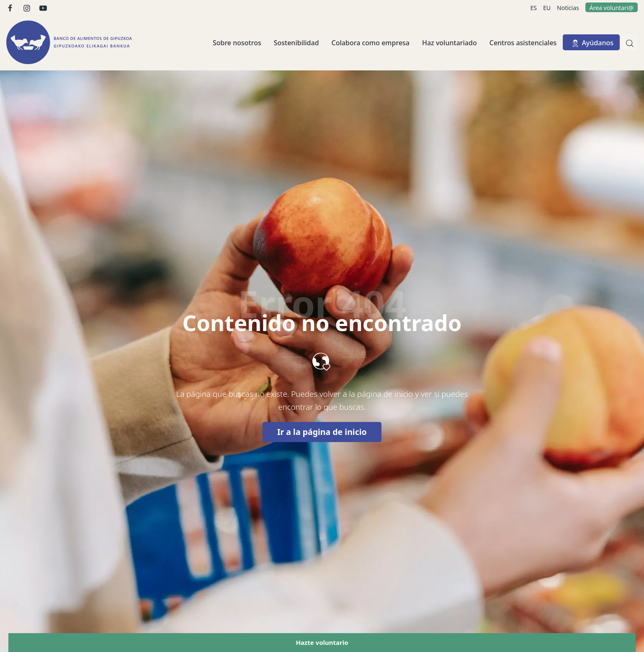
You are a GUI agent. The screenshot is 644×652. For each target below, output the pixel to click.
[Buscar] (630, 42)
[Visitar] (11, 7)
